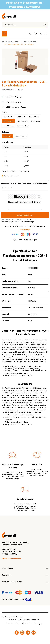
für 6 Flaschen (8, 121)
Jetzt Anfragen (25, 229)
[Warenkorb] (46, 34)
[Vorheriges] (3, 62)
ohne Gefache (21, 136)
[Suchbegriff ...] (22, 25)
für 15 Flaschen (8, 126)
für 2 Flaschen (21, 116)
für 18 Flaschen (23, 126)
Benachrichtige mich (25, 215)
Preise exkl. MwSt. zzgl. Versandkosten (15, 171)
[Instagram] (22, 633)
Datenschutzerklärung (13, 624)
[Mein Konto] (41, 34)
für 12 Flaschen (36, 121)
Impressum (12, 620)
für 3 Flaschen (34, 116)
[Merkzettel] (36, 34)
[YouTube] (34, 633)
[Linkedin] (28, 633)
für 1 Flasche (8, 116)
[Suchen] (44, 25)
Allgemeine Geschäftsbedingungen (33, 624)
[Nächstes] (47, 62)
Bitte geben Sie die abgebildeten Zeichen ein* (25, 202)
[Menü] (4, 34)
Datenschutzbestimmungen (27, 222)
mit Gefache (7, 136)
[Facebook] (17, 633)
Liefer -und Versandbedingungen (29, 620)
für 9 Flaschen (22, 121)
